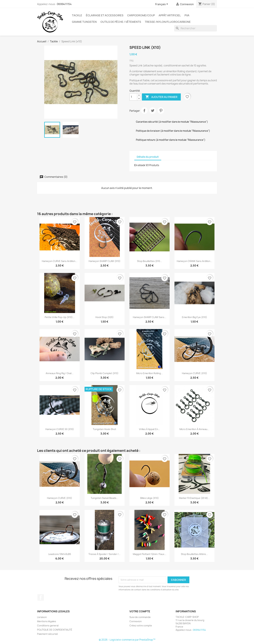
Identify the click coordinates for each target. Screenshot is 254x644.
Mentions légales (47, 621)
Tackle (77, 15)
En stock (140, 165)
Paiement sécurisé (47, 634)
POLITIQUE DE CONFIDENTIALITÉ (55, 630)
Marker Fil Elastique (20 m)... (194, 498)
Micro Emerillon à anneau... (194, 429)
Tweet (153, 111)
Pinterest (161, 111)
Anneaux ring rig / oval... (60, 373)
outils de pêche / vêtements (121, 22)
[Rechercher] (196, 28)
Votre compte (140, 611)
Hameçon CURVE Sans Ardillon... (60, 261)
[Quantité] (133, 97)
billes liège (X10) (150, 498)
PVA (187, 15)
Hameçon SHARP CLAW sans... (150, 317)
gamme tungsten (84, 22)
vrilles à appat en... (150, 429)
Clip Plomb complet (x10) (104, 373)
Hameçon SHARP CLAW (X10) (104, 261)
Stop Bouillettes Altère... (194, 554)
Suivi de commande (140, 617)
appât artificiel (170, 15)
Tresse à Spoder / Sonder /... (104, 554)
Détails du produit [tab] (148, 157)
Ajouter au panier (161, 97)
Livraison (42, 617)
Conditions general (48, 625)
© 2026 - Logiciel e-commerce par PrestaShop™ (127, 640)
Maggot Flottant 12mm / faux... (150, 554)
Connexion (136, 621)
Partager (144, 111)
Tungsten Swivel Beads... (104, 498)
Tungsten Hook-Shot (104, 429)
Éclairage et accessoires (105, 15)
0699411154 (64, 4)
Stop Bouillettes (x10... (150, 261)
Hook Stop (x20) (104, 317)
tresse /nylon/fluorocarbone (168, 22)
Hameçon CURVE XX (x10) (60, 429)
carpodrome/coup (141, 15)
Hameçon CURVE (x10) (194, 373)
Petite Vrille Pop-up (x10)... (60, 317)
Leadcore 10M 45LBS (60, 554)
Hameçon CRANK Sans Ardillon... (194, 261)
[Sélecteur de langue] (162, 4)
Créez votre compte (141, 625)
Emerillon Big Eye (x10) (194, 317)
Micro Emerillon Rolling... (150, 373)
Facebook (41, 597)
